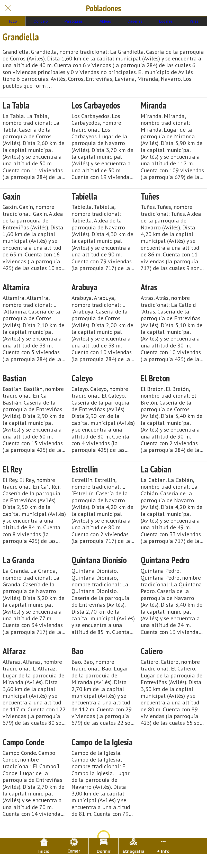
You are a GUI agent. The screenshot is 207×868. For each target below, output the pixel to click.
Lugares (166, 21)
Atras (149, 287)
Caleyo (82, 378)
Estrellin (85, 469)
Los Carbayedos (96, 105)
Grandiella (21, 37)
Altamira (16, 287)
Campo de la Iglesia (102, 742)
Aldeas (105, 21)
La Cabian (156, 469)
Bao (78, 651)
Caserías (135, 21)
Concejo (41, 21)
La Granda (19, 560)
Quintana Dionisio (99, 560)
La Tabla (16, 105)
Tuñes (150, 196)
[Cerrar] (8, 8)
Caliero (152, 651)
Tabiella (84, 196)
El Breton (155, 378)
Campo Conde (24, 742)
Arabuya (84, 287)
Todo (13, 21)
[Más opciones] (163, 846)
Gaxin (11, 196)
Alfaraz (14, 651)
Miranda (154, 105)
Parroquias (74, 21)
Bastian (14, 378)
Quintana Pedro (165, 560)
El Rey (12, 469)
